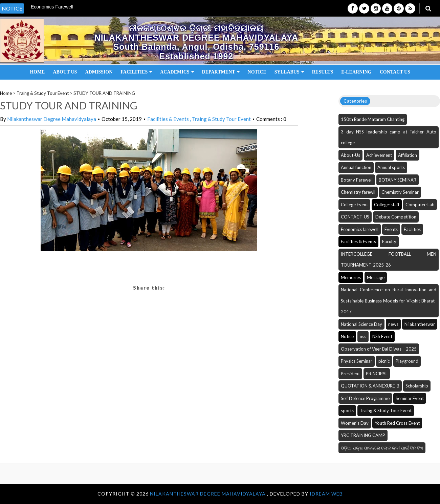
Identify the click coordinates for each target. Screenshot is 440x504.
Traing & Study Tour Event (43, 93)
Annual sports (391, 167)
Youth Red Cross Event (397, 423)
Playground (407, 361)
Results (323, 72)
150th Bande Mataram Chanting (373, 119)
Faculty (389, 241)
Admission (99, 72)
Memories (351, 277)
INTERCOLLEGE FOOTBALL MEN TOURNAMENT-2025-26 (389, 260)
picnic (384, 361)
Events (391, 229)
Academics (177, 72)
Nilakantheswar (420, 324)
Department (221, 72)
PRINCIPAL (377, 374)
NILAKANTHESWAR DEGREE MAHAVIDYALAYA (208, 494)
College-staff (387, 205)
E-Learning (356, 72)
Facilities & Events (169, 119)
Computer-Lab (420, 205)
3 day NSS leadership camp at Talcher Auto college (389, 137)
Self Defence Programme (365, 398)
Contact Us (395, 72)
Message (376, 277)
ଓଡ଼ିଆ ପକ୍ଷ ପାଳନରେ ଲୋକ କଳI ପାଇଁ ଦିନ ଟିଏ (382, 448)
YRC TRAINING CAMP (363, 435)
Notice (257, 72)
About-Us (350, 155)
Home (37, 72)
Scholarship (417, 386)
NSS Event (382, 336)
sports (347, 411)
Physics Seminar (357, 361)
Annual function (356, 167)
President (350, 374)
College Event (354, 205)
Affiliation (408, 155)
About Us (65, 72)
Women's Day (355, 423)
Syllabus (289, 72)
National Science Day (361, 324)
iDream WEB (326, 494)
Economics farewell (360, 229)
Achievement (379, 155)
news (393, 324)
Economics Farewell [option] (52, 7)
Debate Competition (396, 217)
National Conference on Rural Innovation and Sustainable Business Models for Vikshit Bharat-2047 (389, 301)
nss (363, 336)
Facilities (136, 72)
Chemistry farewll (358, 192)
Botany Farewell (357, 180)
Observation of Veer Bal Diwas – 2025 (379, 349)
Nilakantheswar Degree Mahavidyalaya (52, 119)
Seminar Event (410, 398)
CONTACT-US (355, 217)
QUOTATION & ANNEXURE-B (370, 386)
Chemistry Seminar (400, 192)
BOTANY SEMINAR (398, 180)
